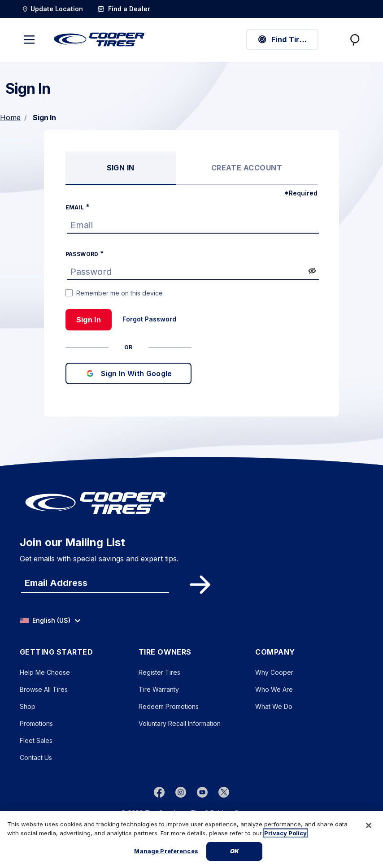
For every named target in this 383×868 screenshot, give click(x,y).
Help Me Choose (45, 672)
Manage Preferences (166, 854)
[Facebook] (159, 792)
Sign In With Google (128, 373)
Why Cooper (274, 672)
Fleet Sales (36, 740)
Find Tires (283, 39)
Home (10, 117)
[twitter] (224, 792)
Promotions (36, 723)
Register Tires (159, 672)
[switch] (312, 271)
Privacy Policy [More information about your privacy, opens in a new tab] (285, 835)
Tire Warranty (159, 689)
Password (83, 254)
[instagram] (181, 792)
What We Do (274, 706)
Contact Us (36, 757)
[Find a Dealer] (124, 9)
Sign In (89, 320)
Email (76, 207)
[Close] (369, 828)
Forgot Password (149, 319)
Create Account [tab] (247, 168)
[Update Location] (52, 9)
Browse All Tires (44, 689)
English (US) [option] (45, 620)
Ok (234, 854)
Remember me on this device (120, 293)
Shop (28, 706)
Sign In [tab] (121, 168)
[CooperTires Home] (100, 39)
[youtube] (202, 792)
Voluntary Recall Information (180, 723)
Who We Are (274, 689)
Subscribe (199, 585)
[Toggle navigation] (29, 39)
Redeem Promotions (169, 706)
